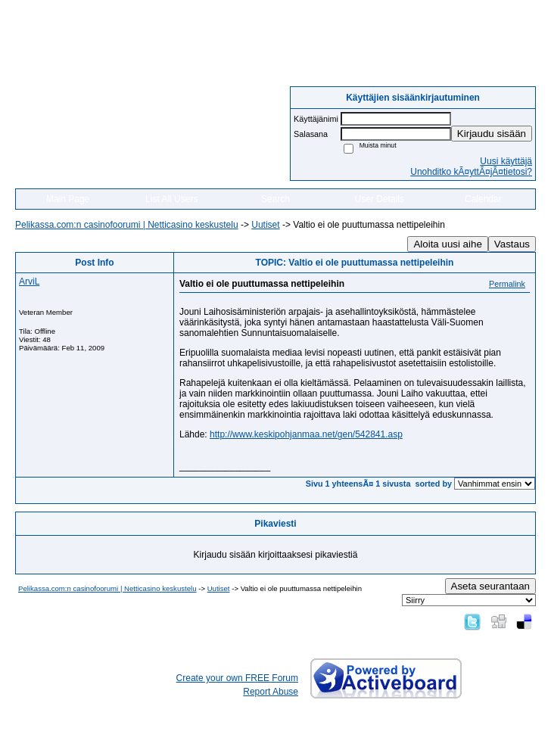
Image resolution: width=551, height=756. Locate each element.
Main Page (68, 199)
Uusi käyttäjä (506, 161)
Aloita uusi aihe (447, 244)
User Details (379, 199)
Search (275, 199)
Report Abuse (271, 692)
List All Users (171, 199)
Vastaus (512, 244)
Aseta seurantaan (490, 586)
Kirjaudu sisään (492, 134)
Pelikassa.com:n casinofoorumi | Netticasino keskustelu (127, 225)
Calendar (483, 199)
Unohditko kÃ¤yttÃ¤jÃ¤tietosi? (471, 172)
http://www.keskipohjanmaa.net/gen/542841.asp (306, 434)
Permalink (507, 284)
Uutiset (265, 225)
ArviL (29, 282)
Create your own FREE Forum (237, 678)
